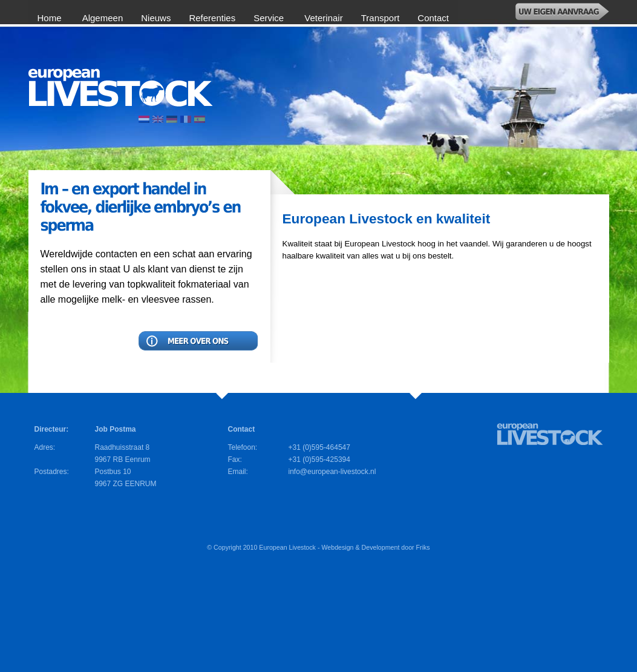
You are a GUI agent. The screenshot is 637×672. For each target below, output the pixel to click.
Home (51, 18)
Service (270, 18)
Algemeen (103, 18)
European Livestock (287, 547)
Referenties (212, 18)
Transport (381, 18)
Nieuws (156, 18)
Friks (423, 547)
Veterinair (323, 18)
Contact (433, 18)
